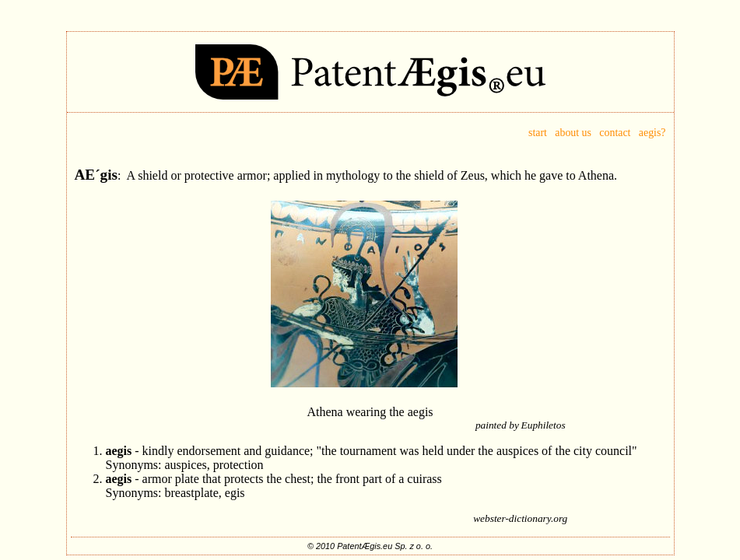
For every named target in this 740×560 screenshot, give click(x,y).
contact (615, 133)
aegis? (652, 133)
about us (573, 133)
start (542, 133)
